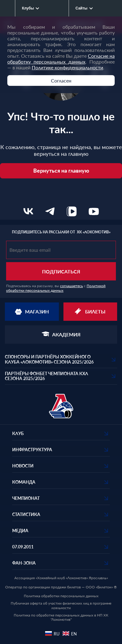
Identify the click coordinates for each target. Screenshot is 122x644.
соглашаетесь (72, 286)
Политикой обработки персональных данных (56, 288)
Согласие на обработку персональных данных (61, 59)
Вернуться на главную (61, 170)
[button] (61, 360)
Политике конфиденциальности (67, 67)
